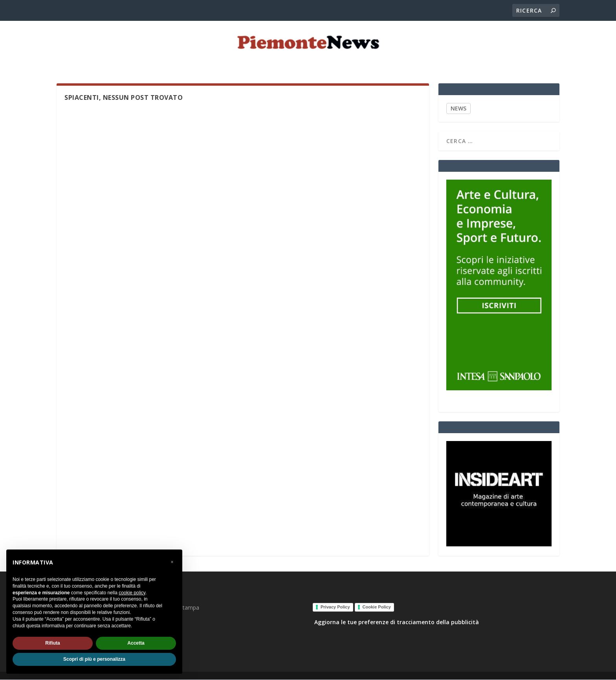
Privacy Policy (335, 607)
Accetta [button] (136, 643)
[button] (172, 562)
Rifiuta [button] (52, 643)
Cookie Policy (377, 607)
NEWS (458, 109)
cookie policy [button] (132, 593)
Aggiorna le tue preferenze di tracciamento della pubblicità (397, 622)
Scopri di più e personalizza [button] (94, 659)
